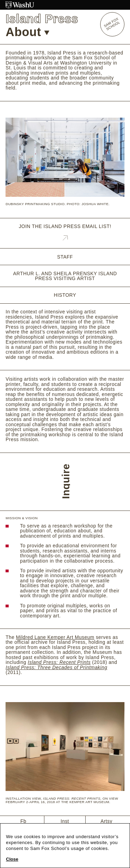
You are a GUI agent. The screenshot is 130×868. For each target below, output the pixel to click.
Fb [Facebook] (23, 821)
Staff (65, 257)
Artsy (106, 821)
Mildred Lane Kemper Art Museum (55, 637)
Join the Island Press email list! (65, 233)
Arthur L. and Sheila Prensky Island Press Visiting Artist (65, 276)
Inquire (66, 481)
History (65, 295)
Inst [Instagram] (65, 821)
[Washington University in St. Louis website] (65, 5)
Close (12, 859)
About (27, 32)
